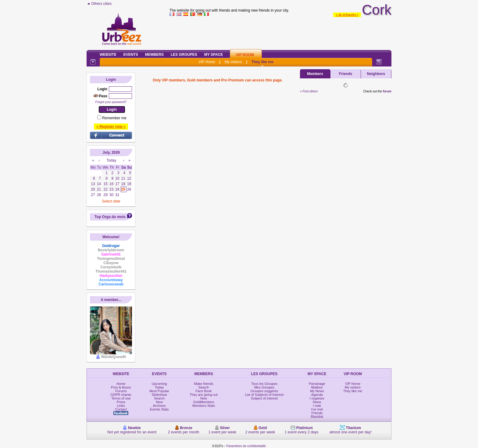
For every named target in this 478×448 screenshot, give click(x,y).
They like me (262, 62)
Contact (121, 409)
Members (154, 55)
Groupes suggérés (264, 391)
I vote (317, 406)
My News (317, 391)
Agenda (317, 395)
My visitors (233, 62)
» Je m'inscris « (347, 15)
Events (131, 55)
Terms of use (121, 398)
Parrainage (317, 384)
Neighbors (376, 74)
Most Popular (159, 391)
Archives (159, 406)
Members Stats (204, 406)
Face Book (204, 391)
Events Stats (159, 409)
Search (159, 398)
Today (159, 387)
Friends (346, 74)
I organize (317, 398)
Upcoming (159, 384)
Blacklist (317, 417)
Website (108, 55)
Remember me (114, 118)
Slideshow (159, 395)
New (159, 402)
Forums (121, 391)
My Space (214, 55)
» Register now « (111, 127)
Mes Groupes (264, 387)
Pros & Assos (121, 387)
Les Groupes (184, 55)
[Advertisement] (280, 32)
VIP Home (207, 62)
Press (121, 402)
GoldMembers (204, 402)
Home (121, 384)
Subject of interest (264, 398)
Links (121, 406)
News (317, 402)
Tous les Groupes (264, 384)
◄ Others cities (99, 4)
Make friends (204, 384)
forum (387, 91)
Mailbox (317, 387)
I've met (317, 409)
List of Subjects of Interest (264, 395)
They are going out (204, 395)
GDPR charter (121, 395)
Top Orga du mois (110, 217)
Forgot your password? (111, 102)
